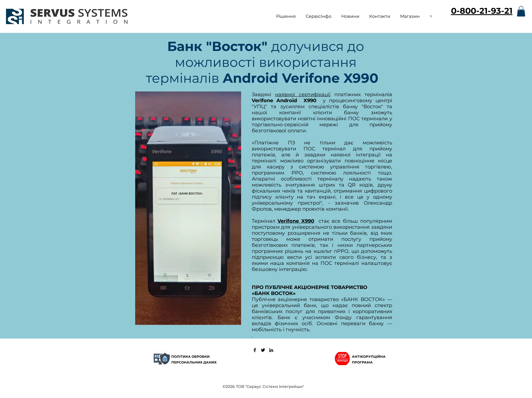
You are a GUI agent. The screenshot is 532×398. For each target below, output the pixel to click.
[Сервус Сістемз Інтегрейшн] (255, 350)
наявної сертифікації (303, 95)
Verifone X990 (296, 221)
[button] (286, 14)
